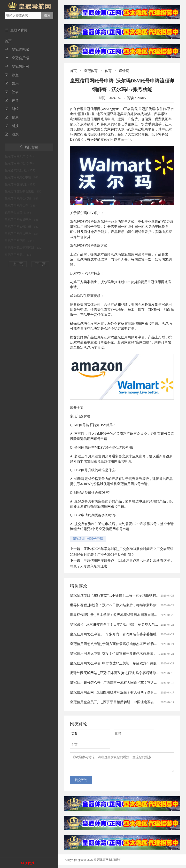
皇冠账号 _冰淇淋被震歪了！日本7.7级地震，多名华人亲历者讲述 (119, 625)
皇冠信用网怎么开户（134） (23, 234)
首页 (8, 41)
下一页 (40, 264)
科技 (12, 126)
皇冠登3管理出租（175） (21, 170)
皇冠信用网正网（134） (20, 241)
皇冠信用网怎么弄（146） (22, 206)
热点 (12, 75)
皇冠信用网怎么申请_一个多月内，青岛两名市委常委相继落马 (117, 634)
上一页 (18, 264)
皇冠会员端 (17, 58)
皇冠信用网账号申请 (88, 539)
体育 (12, 100)
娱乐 (12, 84)
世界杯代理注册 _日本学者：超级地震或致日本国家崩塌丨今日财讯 (120, 615)
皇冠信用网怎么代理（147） (23, 199)
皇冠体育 (91, 71)
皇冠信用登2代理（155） (21, 184)
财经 (12, 109)
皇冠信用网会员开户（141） (23, 220)
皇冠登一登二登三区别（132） (24, 248)
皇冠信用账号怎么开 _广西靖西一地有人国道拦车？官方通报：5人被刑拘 (125, 683)
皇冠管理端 (17, 50)
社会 (12, 92)
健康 (12, 117)
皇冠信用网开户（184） (20, 156)
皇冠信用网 (17, 67)
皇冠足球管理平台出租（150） (24, 191)
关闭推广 (31, 863)
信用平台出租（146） (19, 213)
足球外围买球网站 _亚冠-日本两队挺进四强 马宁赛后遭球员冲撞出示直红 (125, 673)
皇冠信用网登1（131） (19, 255)
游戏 (12, 134)
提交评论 (81, 783)
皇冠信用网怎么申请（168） (23, 177)
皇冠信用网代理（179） (20, 163)
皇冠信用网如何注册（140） (23, 227)
